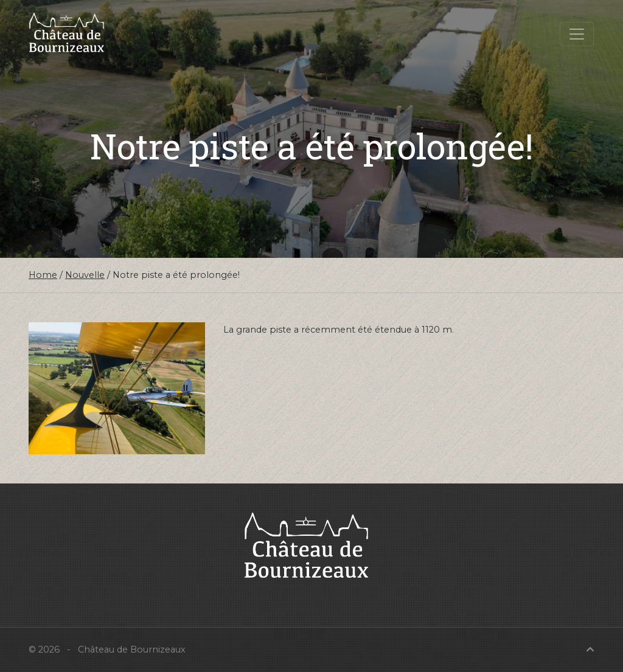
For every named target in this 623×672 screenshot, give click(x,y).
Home (43, 275)
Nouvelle (85, 275)
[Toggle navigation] (577, 34)
